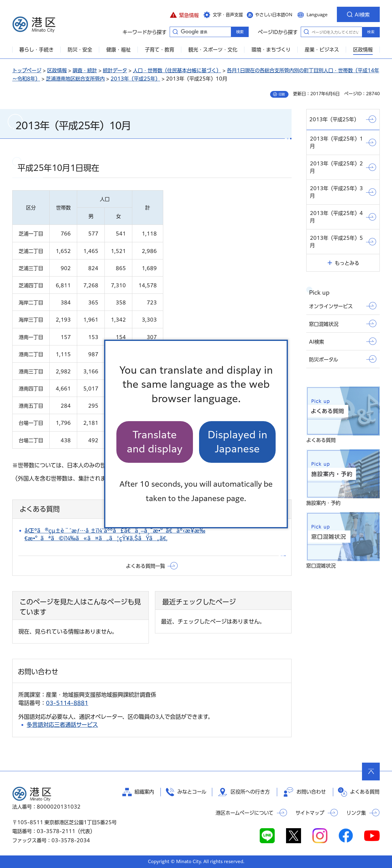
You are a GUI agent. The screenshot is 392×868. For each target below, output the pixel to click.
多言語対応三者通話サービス (62, 725)
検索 (371, 32)
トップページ (27, 70)
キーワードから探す (175, 32)
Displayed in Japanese (237, 442)
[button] (184, 14)
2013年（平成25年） (135, 79)
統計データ (115, 70)
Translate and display (155, 442)
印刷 (282, 94)
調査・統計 (85, 70)
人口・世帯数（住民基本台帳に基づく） (177, 70)
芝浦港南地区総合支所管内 (75, 79)
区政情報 (57, 70)
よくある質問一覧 (145, 566)
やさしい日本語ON (274, 15)
